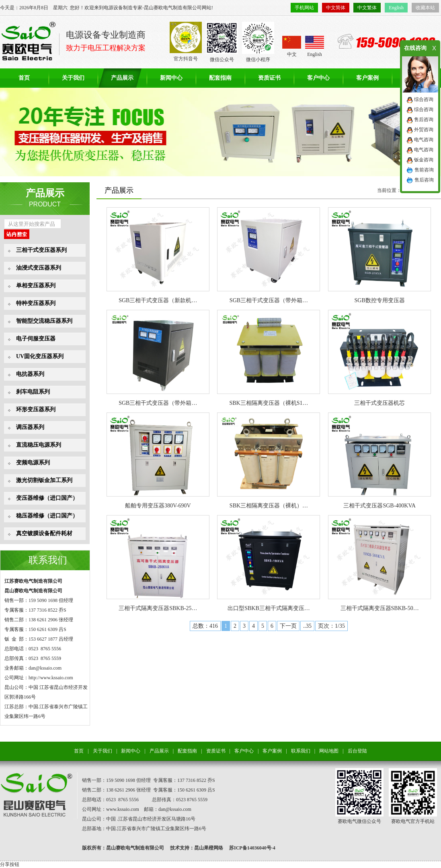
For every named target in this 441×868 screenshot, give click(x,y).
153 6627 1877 (43, 639)
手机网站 (304, 8)
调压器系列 (30, 427)
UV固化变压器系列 (40, 356)
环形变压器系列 (36, 409)
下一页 (288, 626)
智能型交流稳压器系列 (44, 321)
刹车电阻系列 (33, 392)
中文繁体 (367, 8)
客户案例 (367, 78)
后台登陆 (357, 751)
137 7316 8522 (43, 610)
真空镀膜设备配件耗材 (44, 533)
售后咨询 (424, 120)
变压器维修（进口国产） (47, 498)
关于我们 (73, 78)
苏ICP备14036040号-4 (252, 848)
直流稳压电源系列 (39, 445)
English (396, 8)
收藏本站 (425, 8)
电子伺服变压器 (36, 339)
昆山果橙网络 (209, 848)
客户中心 (318, 78)
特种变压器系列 (36, 303)
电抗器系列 (30, 374)
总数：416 (205, 626)
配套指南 (220, 78)
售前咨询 (424, 170)
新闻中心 (171, 78)
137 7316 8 (188, 780)
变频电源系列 (33, 463)
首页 (24, 78)
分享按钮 (10, 864)
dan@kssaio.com (45, 668)
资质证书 (269, 78)
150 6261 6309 (43, 629)
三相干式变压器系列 (41, 250)
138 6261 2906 (43, 620)
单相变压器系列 (36, 286)
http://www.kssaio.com (51, 678)
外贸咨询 (424, 130)
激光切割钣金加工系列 (44, 480)
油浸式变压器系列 (39, 268)
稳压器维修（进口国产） (47, 516)
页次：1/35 (331, 626)
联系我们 (48, 560)
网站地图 (329, 751)
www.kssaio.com (123, 809)
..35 (307, 626)
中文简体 (336, 8)
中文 (292, 46)
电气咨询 (424, 140)
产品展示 (122, 78)
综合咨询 (424, 99)
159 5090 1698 (43, 600)
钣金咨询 (424, 160)
